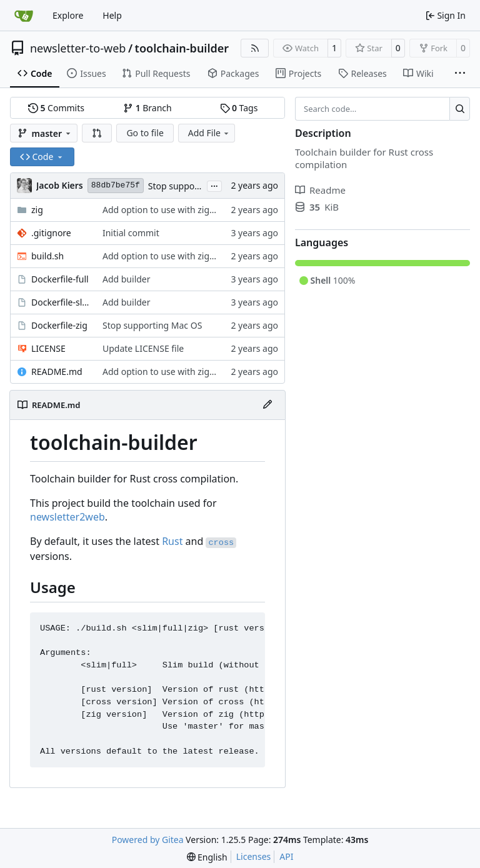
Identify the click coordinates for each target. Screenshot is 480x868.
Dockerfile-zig (59, 325)
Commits (56, 108)
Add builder (127, 279)
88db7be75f (116, 185)
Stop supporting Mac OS (198, 186)
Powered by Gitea (148, 840)
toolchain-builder (182, 48)
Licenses (254, 856)
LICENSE (48, 348)
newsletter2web (67, 517)
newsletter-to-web (78, 48)
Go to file (145, 133)
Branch (147, 108)
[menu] (207, 857)
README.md (57, 372)
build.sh (47, 256)
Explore (68, 15)
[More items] (460, 74)
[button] (97, 133)
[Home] (24, 16)
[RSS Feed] (255, 48)
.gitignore (51, 233)
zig (37, 210)
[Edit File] (267, 405)
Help (112, 15)
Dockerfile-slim (61, 302)
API (286, 856)
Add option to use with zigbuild (166, 210)
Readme (320, 190)
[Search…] (460, 109)
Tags (239, 108)
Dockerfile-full (60, 279)
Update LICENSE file (143, 348)
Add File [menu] (209, 133)
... (214, 185)
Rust (172, 541)
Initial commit (131, 233)
